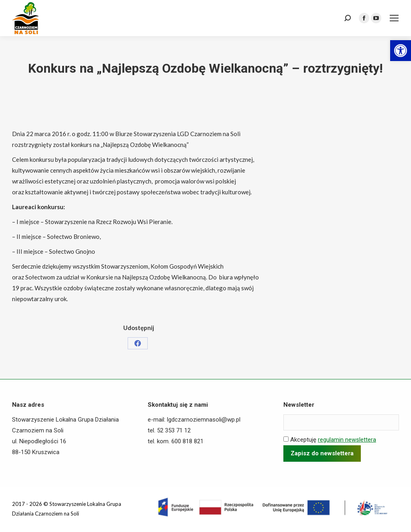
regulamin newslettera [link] (347, 440)
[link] (401, 51)
